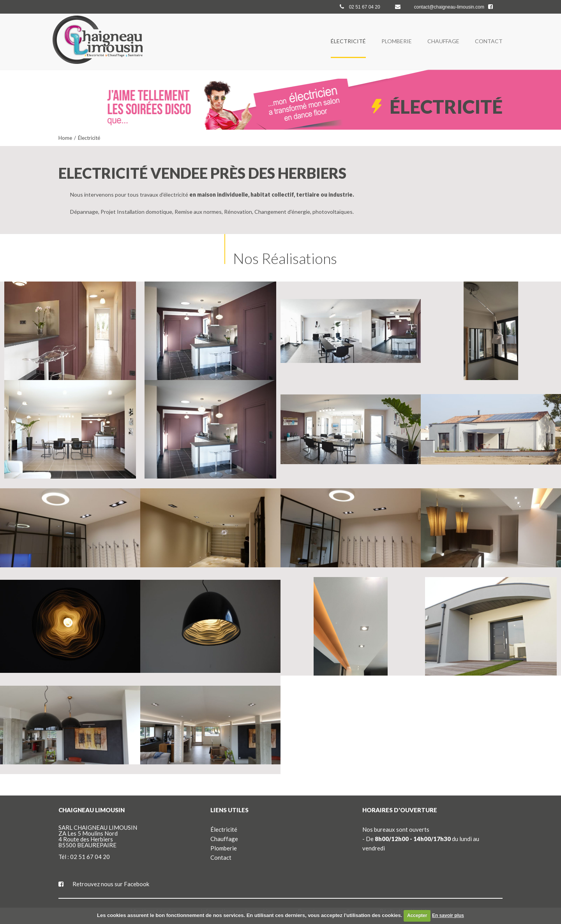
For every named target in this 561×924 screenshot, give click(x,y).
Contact (489, 41)
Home (65, 138)
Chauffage (443, 41)
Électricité (348, 41)
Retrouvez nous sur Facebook (104, 884)
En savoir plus (448, 915)
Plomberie (397, 41)
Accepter (417, 915)
